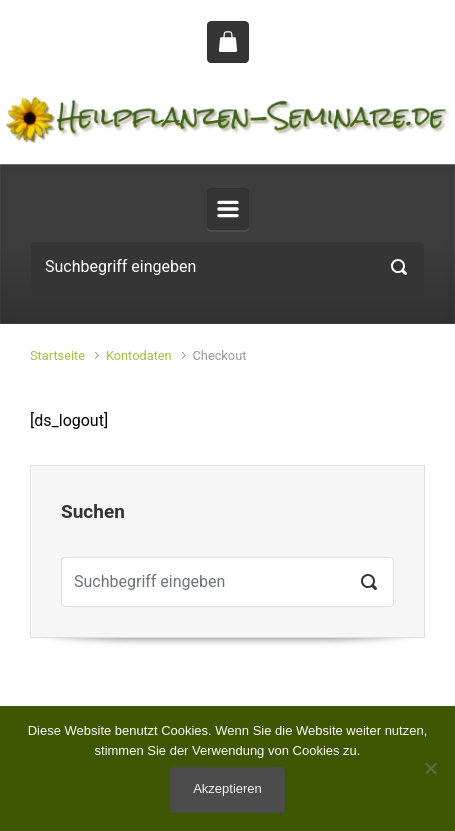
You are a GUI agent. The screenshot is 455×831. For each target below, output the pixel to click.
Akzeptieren (227, 788)
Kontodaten (139, 355)
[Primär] (228, 209)
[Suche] (227, 267)
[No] (430, 768)
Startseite (57, 355)
